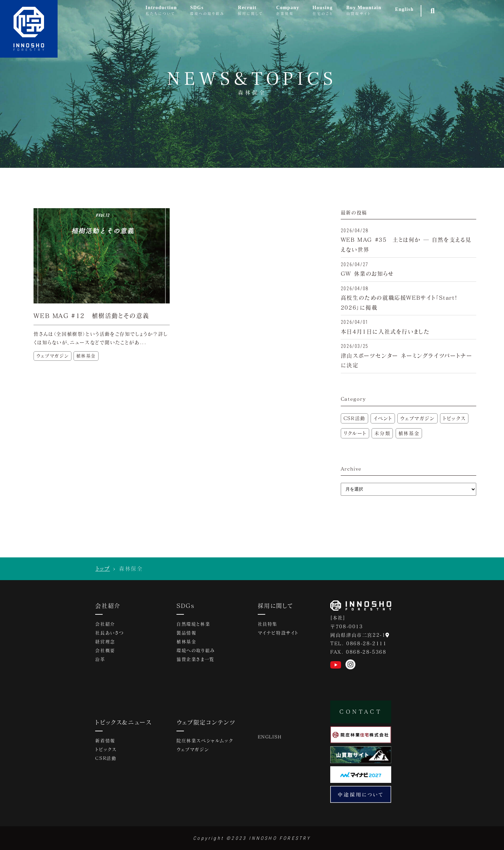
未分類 (382, 433)
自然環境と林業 (193, 624)
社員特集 (268, 624)
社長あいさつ (110, 633)
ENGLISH (270, 737)
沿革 (100, 659)
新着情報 (105, 740)
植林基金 (409, 433)
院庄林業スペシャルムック (205, 740)
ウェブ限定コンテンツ (206, 722)
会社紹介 (108, 606)
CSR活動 (354, 418)
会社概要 (105, 650)
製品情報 (186, 633)
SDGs (185, 606)
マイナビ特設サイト (278, 633)
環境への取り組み (196, 650)
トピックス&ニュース (123, 722)
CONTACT (361, 711)
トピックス (454, 418)
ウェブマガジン (417, 418)
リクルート (355, 433)
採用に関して (275, 606)
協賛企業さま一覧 (195, 659)
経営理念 (105, 641)
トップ (103, 568)
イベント (383, 418)
